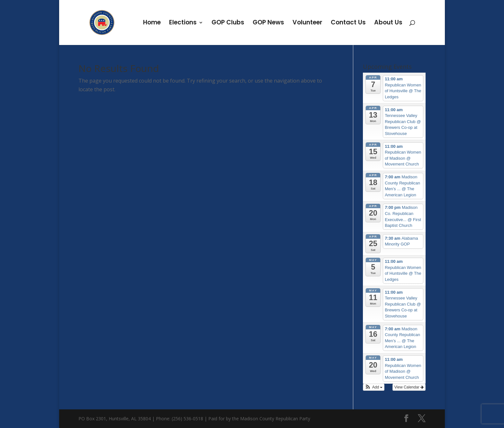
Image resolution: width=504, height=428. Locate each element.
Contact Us (348, 23)
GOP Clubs (228, 23)
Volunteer (307, 23)
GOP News (268, 23)
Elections (183, 23)
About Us (388, 23)
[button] (374, 387)
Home (152, 23)
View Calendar (409, 387)
